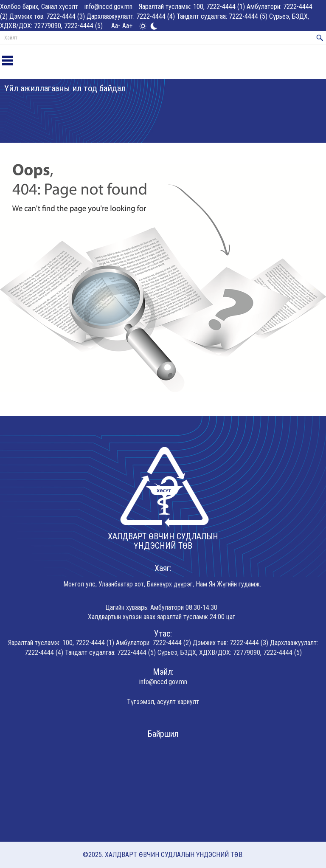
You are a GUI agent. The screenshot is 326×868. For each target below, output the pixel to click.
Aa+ (127, 26)
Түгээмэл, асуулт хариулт (163, 702)
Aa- (116, 26)
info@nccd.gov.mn (108, 7)
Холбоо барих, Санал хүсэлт (39, 7)
